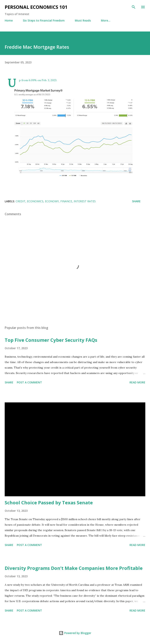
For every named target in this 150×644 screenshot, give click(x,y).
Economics (35, 201)
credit (21, 201)
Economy (52, 201)
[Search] (134, 7)
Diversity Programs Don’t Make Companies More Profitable (74, 568)
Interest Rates (85, 201)
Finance (66, 201)
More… (106, 20)
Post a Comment (29, 382)
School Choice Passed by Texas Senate (49, 502)
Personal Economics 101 (36, 7)
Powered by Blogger (75, 633)
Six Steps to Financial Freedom (44, 20)
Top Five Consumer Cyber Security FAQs (51, 340)
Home (9, 20)
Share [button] (136, 201)
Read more (137, 382)
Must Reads (83, 20)
